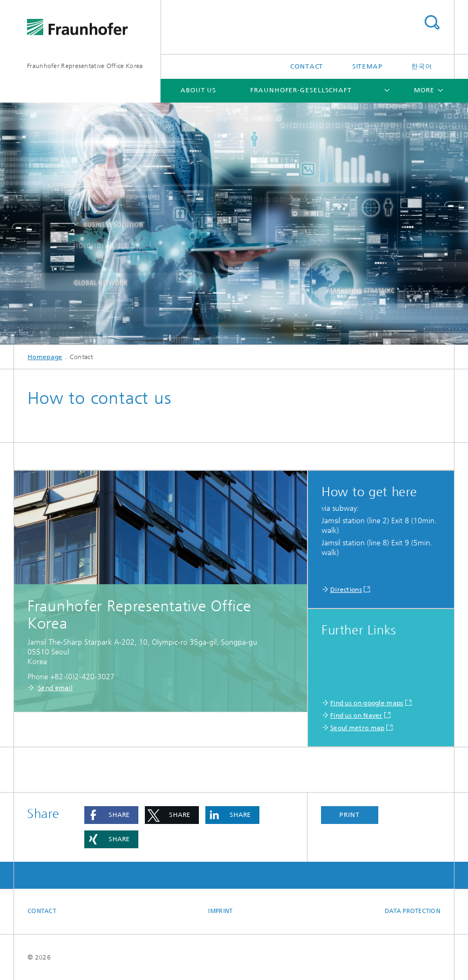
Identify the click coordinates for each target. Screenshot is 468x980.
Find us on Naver (356, 715)
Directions (346, 590)
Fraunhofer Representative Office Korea (85, 66)
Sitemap (367, 66)
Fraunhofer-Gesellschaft (301, 90)
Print (350, 815)
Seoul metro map (357, 728)
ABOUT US (198, 90)
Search (432, 22)
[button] (111, 815)
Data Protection (413, 911)
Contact (307, 66)
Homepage (45, 357)
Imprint (220, 911)
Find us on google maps (367, 703)
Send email (55, 688)
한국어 (422, 66)
